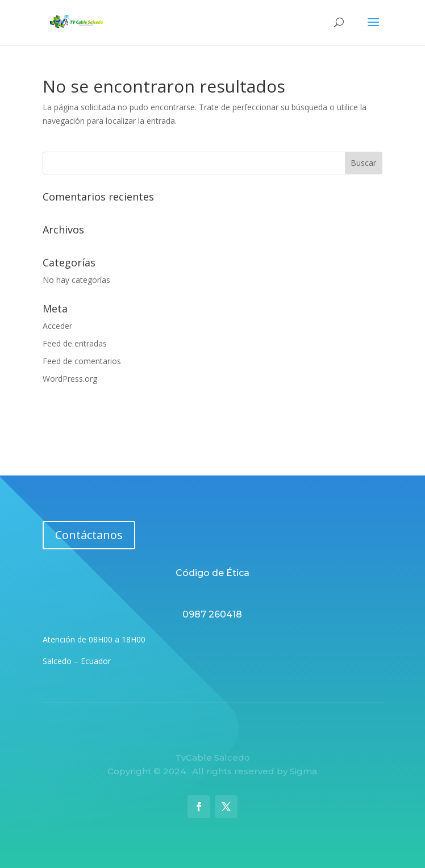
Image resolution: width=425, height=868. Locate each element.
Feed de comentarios (82, 361)
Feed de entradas (75, 343)
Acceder (57, 326)
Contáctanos (89, 535)
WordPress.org (70, 379)
